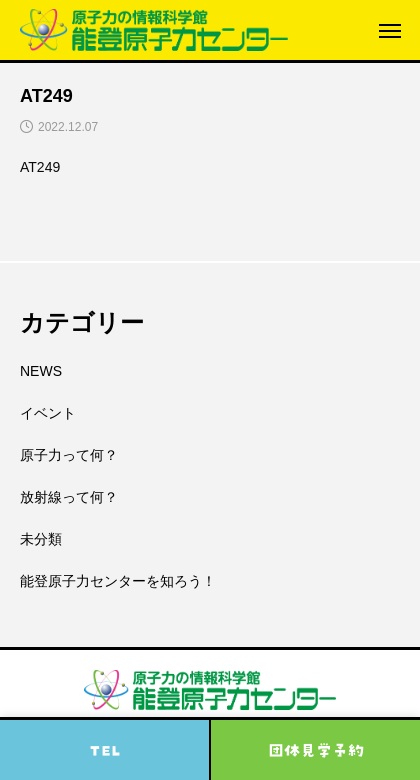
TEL (105, 750)
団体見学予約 (316, 750)
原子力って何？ (69, 455)
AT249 (40, 167)
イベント (48, 413)
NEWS (41, 371)
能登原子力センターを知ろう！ (118, 581)
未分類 (41, 539)
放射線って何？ (69, 497)
